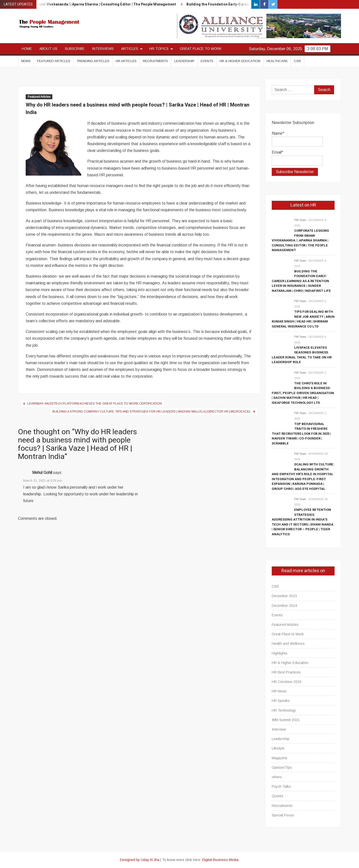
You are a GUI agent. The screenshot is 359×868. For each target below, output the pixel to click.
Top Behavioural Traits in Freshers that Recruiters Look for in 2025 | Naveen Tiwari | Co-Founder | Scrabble (301, 434)
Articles (130, 49)
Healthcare (277, 61)
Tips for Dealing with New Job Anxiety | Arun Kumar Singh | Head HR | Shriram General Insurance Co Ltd (303, 319)
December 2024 (284, 606)
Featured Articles (54, 61)
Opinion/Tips (282, 767)
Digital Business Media (220, 860)
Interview (279, 729)
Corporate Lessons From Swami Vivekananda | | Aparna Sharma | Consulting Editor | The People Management (300, 240)
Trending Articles (93, 61)
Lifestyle (278, 748)
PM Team (300, 220)
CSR (297, 61)
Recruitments (155, 61)
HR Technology (284, 710)
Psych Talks (281, 786)
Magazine (279, 758)
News (26, 61)
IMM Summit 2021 (286, 720)
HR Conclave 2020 (287, 682)
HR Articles (126, 61)
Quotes (278, 796)
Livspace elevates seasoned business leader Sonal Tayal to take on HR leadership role (302, 355)
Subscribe (75, 49)
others (277, 777)
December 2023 (284, 596)
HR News (279, 691)
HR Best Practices (286, 672)
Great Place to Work (201, 49)
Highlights (280, 653)
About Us (48, 49)
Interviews (103, 49)
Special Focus (283, 815)
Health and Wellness (288, 644)
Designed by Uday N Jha (140, 860)
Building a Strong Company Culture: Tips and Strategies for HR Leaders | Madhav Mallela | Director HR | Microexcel (152, 412)
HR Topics (159, 49)
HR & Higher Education (240, 61)
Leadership (184, 61)
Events (207, 61)
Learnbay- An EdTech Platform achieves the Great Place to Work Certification (95, 404)
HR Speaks (281, 701)
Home (27, 49)
